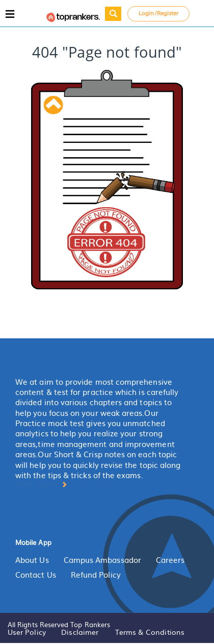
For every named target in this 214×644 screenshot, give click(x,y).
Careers (170, 560)
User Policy (27, 632)
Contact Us (36, 575)
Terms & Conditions (150, 632)
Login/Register (158, 13)
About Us (32, 560)
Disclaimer (80, 632)
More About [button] (41, 484)
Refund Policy (96, 575)
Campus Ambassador (102, 560)
